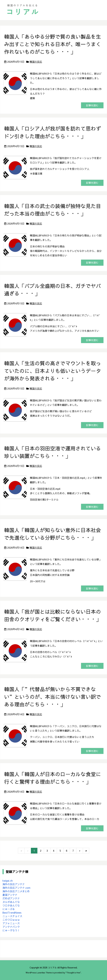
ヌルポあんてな (11, 902)
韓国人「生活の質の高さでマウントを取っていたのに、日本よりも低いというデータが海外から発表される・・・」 (53, 371)
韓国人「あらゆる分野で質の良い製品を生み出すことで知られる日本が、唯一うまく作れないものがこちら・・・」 (53, 44)
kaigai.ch (8, 881)
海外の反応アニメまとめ (16, 891)
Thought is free (73, 973)
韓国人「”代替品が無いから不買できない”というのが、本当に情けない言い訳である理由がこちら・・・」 (53, 697)
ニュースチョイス (12, 916)
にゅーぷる (9, 909)
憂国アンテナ (10, 895)
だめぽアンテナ (11, 898)
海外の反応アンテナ (14, 884)
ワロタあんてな (11, 905)
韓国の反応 (36, 62)
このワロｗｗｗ (11, 920)
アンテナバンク (11, 927)
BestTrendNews (12, 913)
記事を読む (92, 105)
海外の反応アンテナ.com (16, 888)
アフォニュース (11, 923)
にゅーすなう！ (11, 930)
